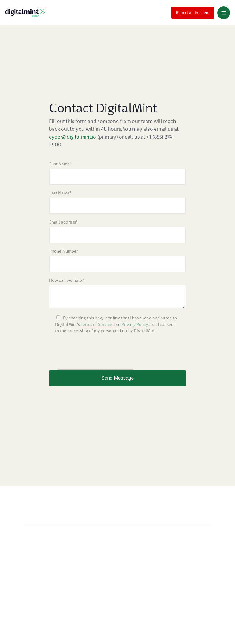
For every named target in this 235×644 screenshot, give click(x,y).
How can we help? (66, 280)
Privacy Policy (135, 324)
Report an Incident (193, 12)
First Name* (60, 164)
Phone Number (64, 251)
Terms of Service (97, 324)
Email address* (63, 222)
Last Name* (60, 193)
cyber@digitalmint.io (73, 137)
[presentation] (95, 352)
